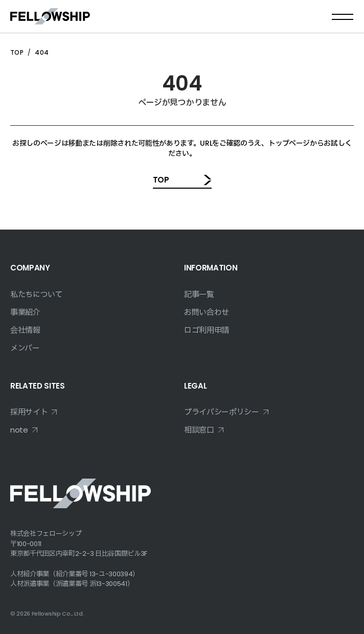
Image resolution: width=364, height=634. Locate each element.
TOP (17, 52)
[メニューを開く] (343, 16)
